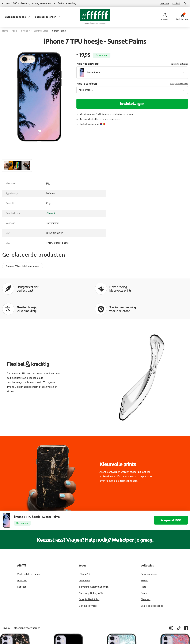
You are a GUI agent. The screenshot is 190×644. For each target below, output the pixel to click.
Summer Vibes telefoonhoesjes (23, 266)
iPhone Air (85, 561)
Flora (144, 568)
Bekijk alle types (88, 587)
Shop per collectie (15, 17)
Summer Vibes (42, 31)
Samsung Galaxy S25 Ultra (94, 568)
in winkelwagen (132, 104)
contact (176, 3)
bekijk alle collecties (179, 64)
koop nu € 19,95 (170, 501)
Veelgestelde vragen (28, 555)
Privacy (6, 609)
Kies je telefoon (132, 84)
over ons (164, 3)
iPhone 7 (26, 31)
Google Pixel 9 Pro (89, 580)
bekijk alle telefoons (179, 84)
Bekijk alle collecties (152, 587)
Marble (145, 561)
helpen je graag (136, 521)
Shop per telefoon (46, 17)
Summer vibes (149, 555)
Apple (15, 31)
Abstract (146, 580)
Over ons (22, 561)
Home (5, 31)
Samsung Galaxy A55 (91, 574)
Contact (22, 568)
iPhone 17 (85, 555)
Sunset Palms (60, 31)
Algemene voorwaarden (27, 609)
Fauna (144, 574)
